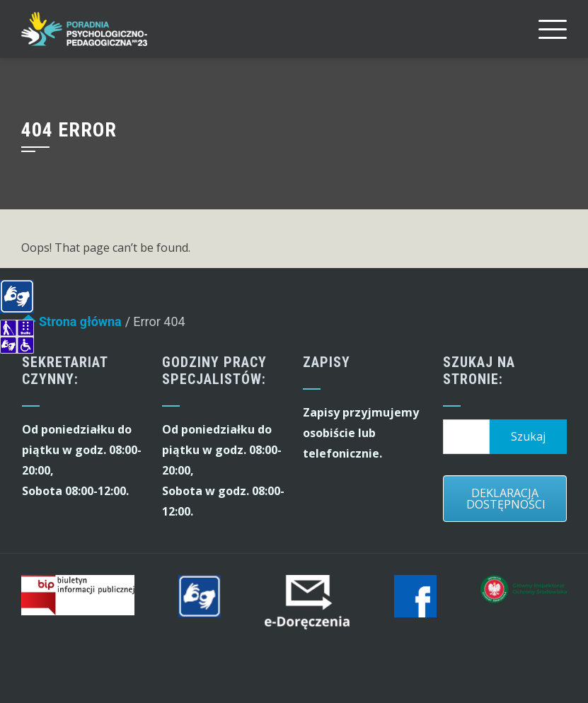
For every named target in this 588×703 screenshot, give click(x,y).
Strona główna (71, 325)
